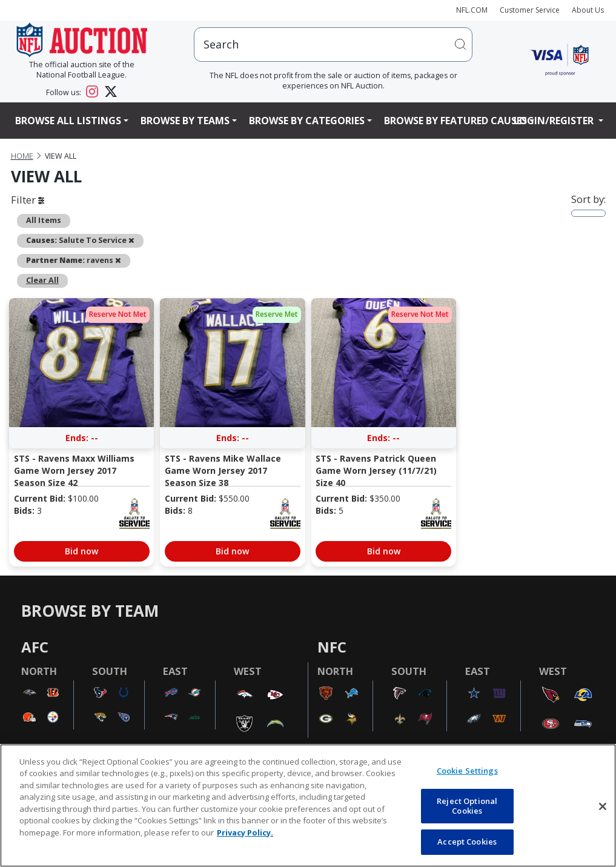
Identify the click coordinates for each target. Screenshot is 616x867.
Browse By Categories (307, 121)
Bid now (81, 551)
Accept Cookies (467, 842)
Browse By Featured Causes (455, 121)
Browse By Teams (185, 121)
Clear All (42, 280)
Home (22, 156)
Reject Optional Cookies (467, 806)
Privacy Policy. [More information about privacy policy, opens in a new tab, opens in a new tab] (245, 832)
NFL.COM (472, 10)
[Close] (603, 806)
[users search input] (333, 45)
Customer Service (530, 10)
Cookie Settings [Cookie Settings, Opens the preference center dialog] (467, 771)
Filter (28, 200)
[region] (308, 806)
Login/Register (555, 121)
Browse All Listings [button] (68, 121)
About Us (588, 10)
